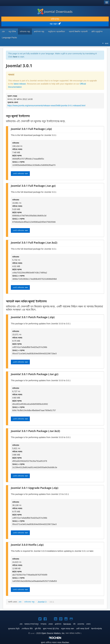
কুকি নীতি (38, 629)
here (15, 57)
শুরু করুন (55, 24)
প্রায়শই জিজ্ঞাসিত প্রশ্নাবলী (78, 32)
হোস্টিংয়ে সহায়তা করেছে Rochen (55, 642)
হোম (3, 32)
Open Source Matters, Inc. (53, 633)
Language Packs (9, 38)
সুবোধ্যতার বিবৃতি (14, 629)
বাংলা (105, 43)
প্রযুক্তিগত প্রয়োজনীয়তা (57, 32)
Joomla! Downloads (55, 12)
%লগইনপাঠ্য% (97, 629)
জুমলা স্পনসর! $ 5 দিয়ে (51, 629)
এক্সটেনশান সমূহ (39, 32)
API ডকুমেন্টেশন (97, 32)
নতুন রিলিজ (12, 32)
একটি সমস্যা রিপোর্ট (83, 629)
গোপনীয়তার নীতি (27, 629)
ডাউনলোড (55, 19)
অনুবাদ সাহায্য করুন (68, 629)
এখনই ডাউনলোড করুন (20, 174)
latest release (20, 84)
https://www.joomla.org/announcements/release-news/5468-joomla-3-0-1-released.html (46, 106)
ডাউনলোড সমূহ (25, 32)
